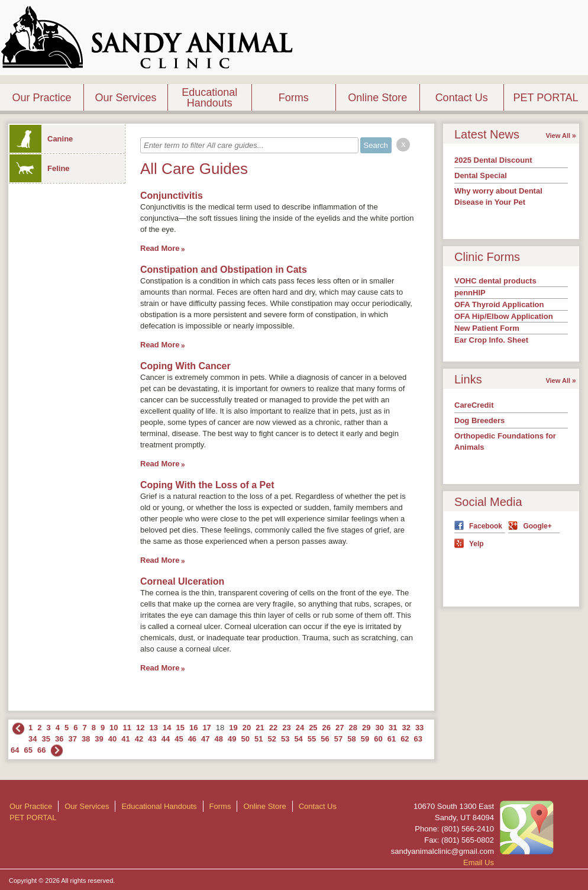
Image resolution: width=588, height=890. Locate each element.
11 (127, 728)
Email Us (479, 862)
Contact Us (462, 98)
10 (114, 728)
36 (59, 739)
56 (325, 739)
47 (205, 739)
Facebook (486, 526)
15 (180, 728)
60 (378, 739)
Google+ (537, 526)
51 (259, 739)
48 (219, 739)
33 (419, 728)
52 (272, 739)
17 (206, 728)
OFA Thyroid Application (499, 304)
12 (140, 728)
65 (28, 750)
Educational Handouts (209, 98)
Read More (160, 248)
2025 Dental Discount (493, 160)
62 (405, 739)
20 (247, 728)
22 (273, 728)
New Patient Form (487, 328)
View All (558, 136)
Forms (294, 98)
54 (298, 739)
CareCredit (474, 405)
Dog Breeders (479, 420)
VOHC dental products (495, 281)
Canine (41, 139)
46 (192, 739)
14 (167, 728)
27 (340, 728)
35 (46, 739)
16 (193, 728)
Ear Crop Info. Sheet (491, 340)
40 (112, 739)
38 (86, 739)
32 (406, 728)
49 (232, 739)
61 (392, 739)
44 (166, 739)
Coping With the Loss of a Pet (207, 485)
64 (15, 750)
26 (327, 728)
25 (313, 728)
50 (245, 739)
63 (418, 739)
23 (286, 728)
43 (152, 739)
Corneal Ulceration (182, 581)
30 (379, 728)
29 (366, 728)
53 (285, 739)
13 (154, 728)
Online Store (377, 98)
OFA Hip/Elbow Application (504, 316)
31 (393, 728)
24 (300, 728)
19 (233, 728)
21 (260, 728)
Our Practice (41, 98)
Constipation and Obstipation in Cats (224, 270)
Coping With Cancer (185, 366)
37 (72, 739)
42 (139, 739)
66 (41, 750)
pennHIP (470, 293)
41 (125, 739)
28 (353, 728)
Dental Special (481, 175)
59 (365, 739)
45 (179, 739)
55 (312, 739)
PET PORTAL (546, 98)
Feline (40, 168)
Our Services (125, 98)
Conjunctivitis (172, 196)
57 (338, 739)
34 (33, 739)
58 (351, 739)
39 (99, 739)
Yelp (476, 544)
